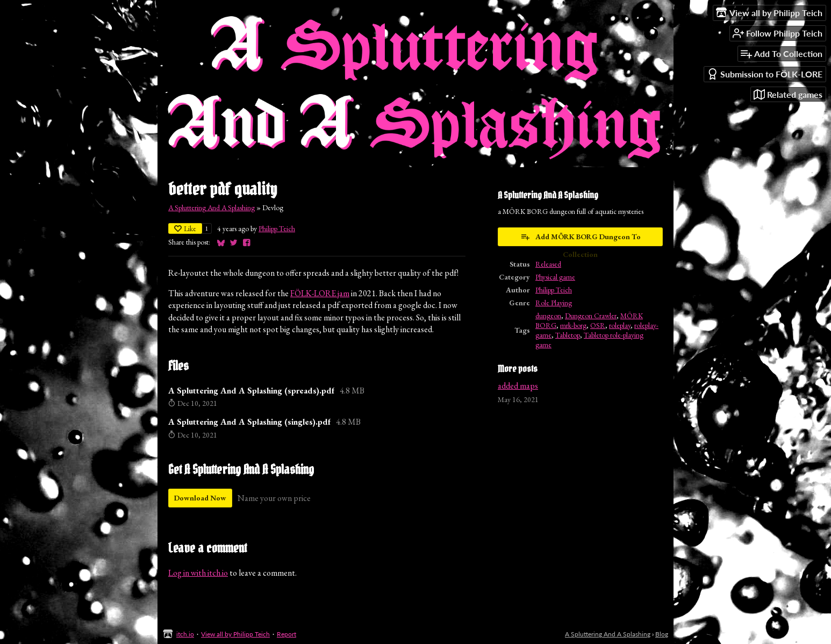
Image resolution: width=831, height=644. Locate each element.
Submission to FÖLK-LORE (765, 74)
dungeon (548, 316)
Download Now (200, 498)
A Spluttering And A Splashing (212, 207)
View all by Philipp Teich (235, 634)
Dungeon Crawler (591, 316)
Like (185, 228)
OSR (598, 325)
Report (286, 634)
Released (548, 264)
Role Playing (554, 303)
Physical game (555, 277)
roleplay (620, 325)
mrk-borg (573, 325)
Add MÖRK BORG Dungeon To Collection (581, 239)
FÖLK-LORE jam (320, 293)
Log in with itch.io (198, 573)
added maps (518, 386)
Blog (662, 634)
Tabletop (568, 335)
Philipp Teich (277, 228)
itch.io (185, 634)
